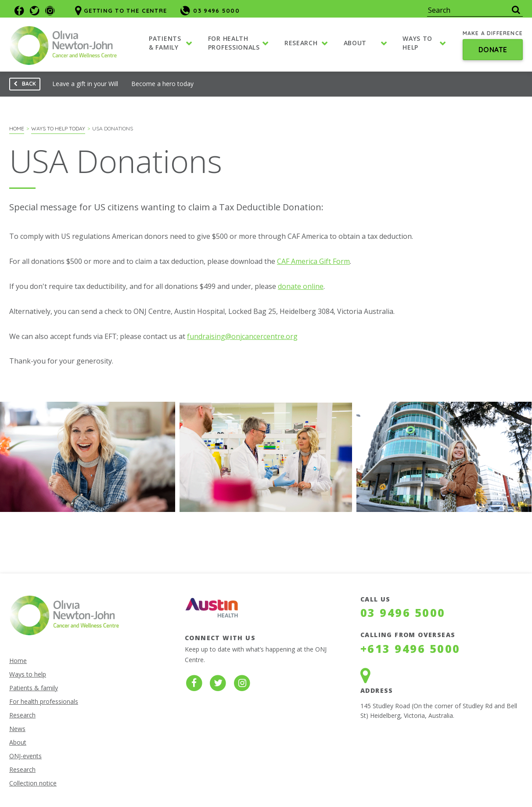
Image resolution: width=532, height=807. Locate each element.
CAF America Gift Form (313, 261)
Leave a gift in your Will (85, 84)
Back (23, 85)
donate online (301, 286)
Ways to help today (58, 128)
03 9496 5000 (403, 612)
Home (17, 128)
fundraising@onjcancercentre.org (242, 336)
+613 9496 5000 (410, 648)
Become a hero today (162, 84)
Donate (493, 50)
